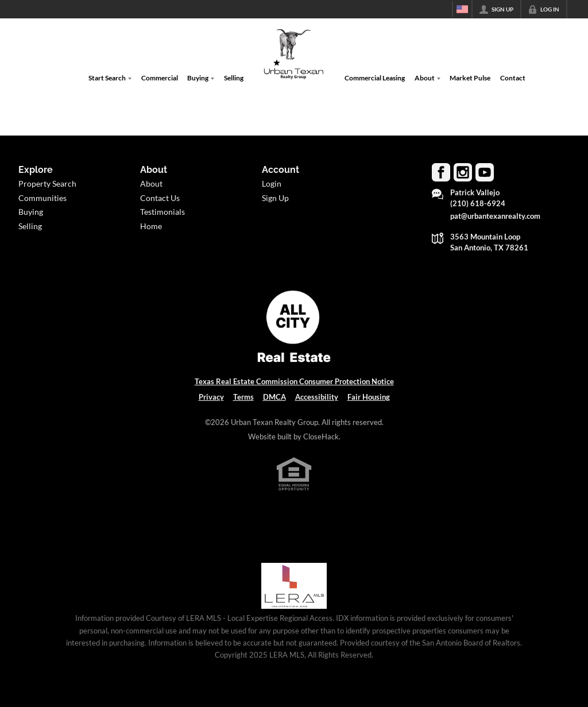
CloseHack (321, 436)
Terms (243, 397)
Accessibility (317, 397)
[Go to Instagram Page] (463, 172)
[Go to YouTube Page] (485, 172)
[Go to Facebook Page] (441, 172)
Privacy (211, 397)
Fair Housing (369, 397)
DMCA (274, 397)
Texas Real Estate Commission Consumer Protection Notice (294, 381)
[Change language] (462, 9)
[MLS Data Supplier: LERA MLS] (294, 586)
